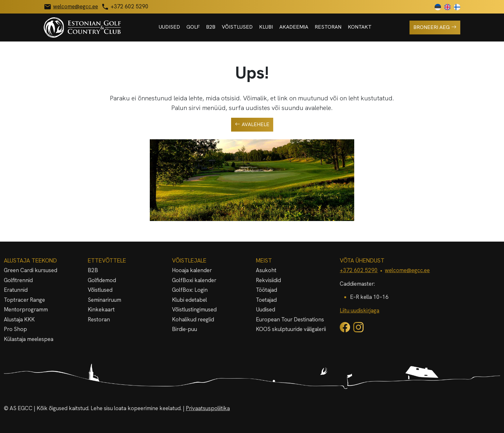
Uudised (169, 27)
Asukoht (266, 270)
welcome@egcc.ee (407, 270)
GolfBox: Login (190, 290)
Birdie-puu (184, 329)
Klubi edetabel (189, 300)
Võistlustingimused (194, 309)
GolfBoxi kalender (194, 280)
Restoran (328, 27)
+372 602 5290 (359, 270)
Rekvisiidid (268, 280)
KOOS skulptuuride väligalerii (291, 329)
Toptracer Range (24, 300)
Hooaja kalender (192, 270)
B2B (211, 27)
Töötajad (266, 290)
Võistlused (237, 27)
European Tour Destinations (290, 319)
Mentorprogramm (26, 309)
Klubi (266, 27)
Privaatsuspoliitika (208, 408)
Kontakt (360, 27)
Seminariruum (104, 300)
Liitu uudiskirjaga (360, 310)
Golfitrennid (18, 280)
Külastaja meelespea (29, 339)
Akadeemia (294, 27)
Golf (193, 27)
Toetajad (266, 300)
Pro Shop (15, 329)
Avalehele (252, 124)
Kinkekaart (101, 309)
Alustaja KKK (19, 319)
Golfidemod (102, 280)
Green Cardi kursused (31, 270)
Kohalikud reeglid (193, 319)
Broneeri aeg (435, 27)
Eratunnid (16, 290)
